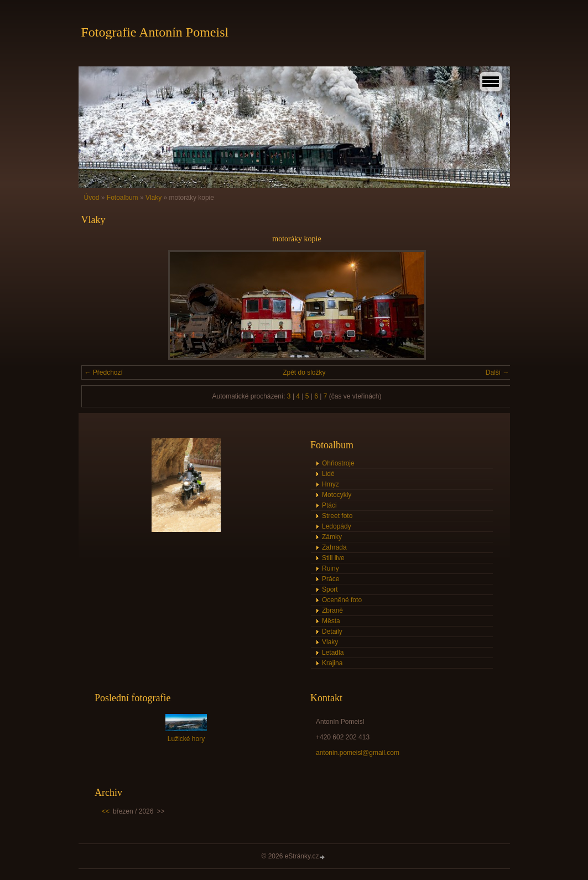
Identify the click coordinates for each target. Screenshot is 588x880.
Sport (330, 589)
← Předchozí (104, 372)
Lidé (328, 474)
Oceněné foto (342, 600)
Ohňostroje (338, 463)
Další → (498, 372)
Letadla (333, 653)
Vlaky (153, 198)
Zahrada (334, 547)
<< (106, 811)
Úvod (92, 198)
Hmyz (331, 484)
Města (331, 621)
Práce (331, 579)
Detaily (332, 631)
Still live (333, 558)
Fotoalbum (123, 198)
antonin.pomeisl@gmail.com (358, 753)
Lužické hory (186, 739)
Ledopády (337, 526)
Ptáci (329, 505)
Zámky (332, 537)
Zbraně (332, 610)
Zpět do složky (304, 372)
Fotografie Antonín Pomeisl (155, 32)
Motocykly (337, 495)
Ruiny (331, 568)
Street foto (337, 516)
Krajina (332, 663)
